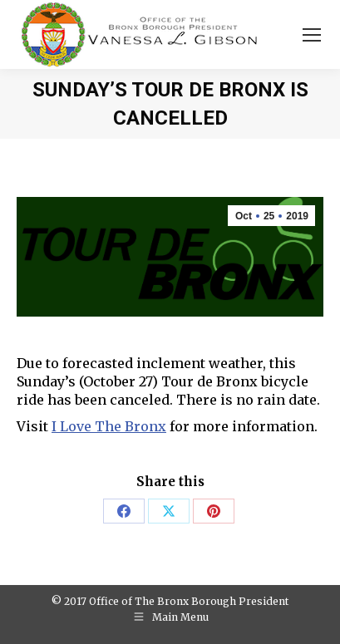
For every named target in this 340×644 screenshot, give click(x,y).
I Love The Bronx (109, 426)
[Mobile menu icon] (312, 35)
